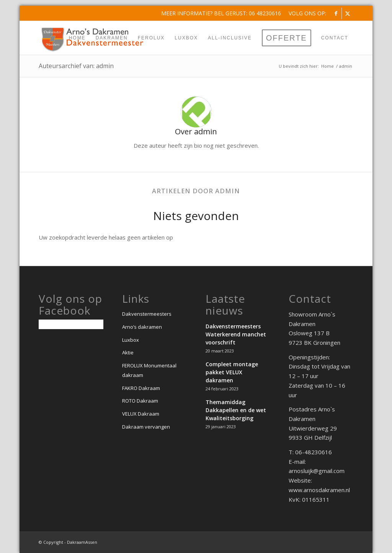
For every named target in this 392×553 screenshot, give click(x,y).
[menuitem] (305, 13)
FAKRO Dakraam (141, 388)
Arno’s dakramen (142, 327)
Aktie (128, 352)
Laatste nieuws (225, 305)
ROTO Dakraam (140, 401)
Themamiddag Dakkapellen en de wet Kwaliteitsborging (236, 410)
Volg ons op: (307, 13)
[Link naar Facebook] (336, 13)
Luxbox (131, 340)
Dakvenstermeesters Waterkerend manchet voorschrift (236, 334)
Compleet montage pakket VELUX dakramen (232, 372)
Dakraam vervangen (146, 427)
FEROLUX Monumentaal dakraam (149, 370)
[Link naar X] (348, 13)
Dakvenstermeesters (147, 314)
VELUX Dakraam (141, 414)
